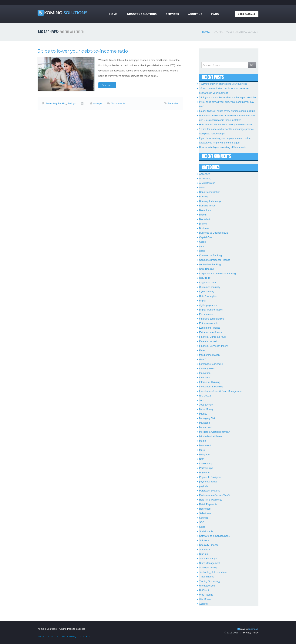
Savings (72, 103)
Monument (205, 445)
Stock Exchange (208, 559)
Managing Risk (207, 418)
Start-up (203, 554)
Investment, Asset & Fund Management (221, 391)
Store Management (210, 563)
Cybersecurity (207, 292)
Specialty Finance (209, 545)
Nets (202, 459)
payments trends (208, 482)
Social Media (206, 531)
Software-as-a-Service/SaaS (215, 536)
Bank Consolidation (210, 192)
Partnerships (206, 468)
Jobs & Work (206, 405)
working (203, 604)
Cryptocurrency (207, 283)
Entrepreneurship (209, 323)
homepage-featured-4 (211, 364)
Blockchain (205, 219)
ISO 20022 (205, 396)
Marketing (205, 423)
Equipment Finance (210, 328)
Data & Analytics (208, 296)
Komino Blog (69, 636)
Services (172, 14)
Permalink (173, 103)
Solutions (204, 540)
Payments (205, 473)
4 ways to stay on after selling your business (223, 84)
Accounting (51, 103)
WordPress (205, 599)
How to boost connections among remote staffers (226, 125)
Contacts (85, 636)
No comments (118, 103)
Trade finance (207, 577)
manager (98, 103)
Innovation (205, 373)
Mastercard (205, 427)
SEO (202, 522)
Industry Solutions (142, 14)
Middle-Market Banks (211, 436)
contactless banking (210, 264)
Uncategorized (207, 586)
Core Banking (207, 269)
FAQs (215, 14)
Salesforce (205, 513)
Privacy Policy (251, 633)
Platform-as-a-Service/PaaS (214, 495)
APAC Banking (207, 183)
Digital (203, 301)
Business (204, 228)
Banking (62, 103)
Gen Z (203, 359)
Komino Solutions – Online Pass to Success (61, 629)
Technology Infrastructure (213, 572)
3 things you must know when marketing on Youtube (227, 97)
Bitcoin (203, 215)
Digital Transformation (211, 310)
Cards (202, 242)
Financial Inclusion (209, 341)
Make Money (206, 409)
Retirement (205, 509)
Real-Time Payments (211, 500)
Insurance (205, 378)
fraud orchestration (209, 355)
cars (202, 246)
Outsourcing (206, 463)
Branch (203, 224)
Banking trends (207, 206)
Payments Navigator (210, 477)
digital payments (208, 305)
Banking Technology (210, 201)
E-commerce (206, 314)
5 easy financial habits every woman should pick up (227, 111)
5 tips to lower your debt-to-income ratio (83, 51)
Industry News (207, 368)
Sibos (202, 527)
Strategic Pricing (208, 568)
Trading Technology (210, 581)
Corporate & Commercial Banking (217, 273)
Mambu (203, 414)
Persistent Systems (210, 491)
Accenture (205, 174)
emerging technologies (212, 319)
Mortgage (204, 454)
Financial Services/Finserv (214, 346)
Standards (205, 549)
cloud (202, 251)
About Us (195, 14)
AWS (202, 187)
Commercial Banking (210, 255)
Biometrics (205, 210)
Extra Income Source (211, 332)
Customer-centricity (210, 287)
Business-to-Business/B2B (214, 233)
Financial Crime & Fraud (212, 337)
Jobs (202, 400)
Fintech (203, 350)
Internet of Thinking (210, 382)
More (202, 450)
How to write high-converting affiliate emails (223, 147)
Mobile (203, 441)
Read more (107, 85)
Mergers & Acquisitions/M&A (215, 432)
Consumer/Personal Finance (215, 260)
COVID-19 (205, 278)
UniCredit (204, 590)
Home (113, 14)
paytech (203, 486)
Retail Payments (208, 504)
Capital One (206, 237)
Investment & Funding (211, 387)
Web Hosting (206, 595)
